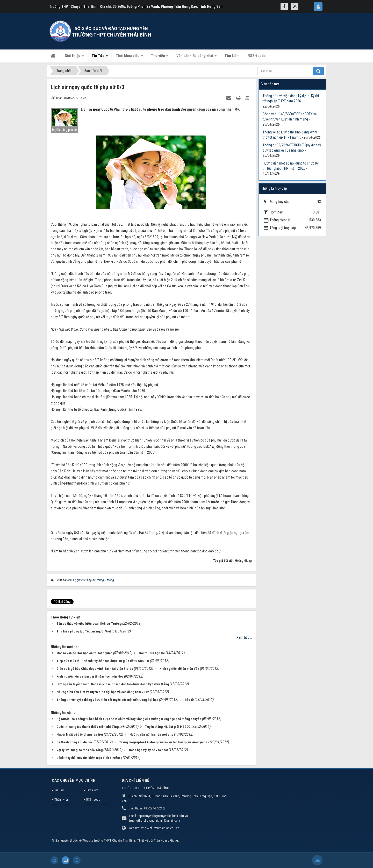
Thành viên (62, 799)
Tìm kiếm (92, 790)
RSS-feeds (93, 799)
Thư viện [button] (160, 57)
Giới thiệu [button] (74, 57)
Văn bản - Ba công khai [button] (196, 57)
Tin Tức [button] (100, 57)
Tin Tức (59, 790)
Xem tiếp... (244, 637)
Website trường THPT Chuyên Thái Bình (109, 840)
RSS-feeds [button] (257, 56)
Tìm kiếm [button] (232, 56)
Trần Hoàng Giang (166, 840)
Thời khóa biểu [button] (129, 57)
